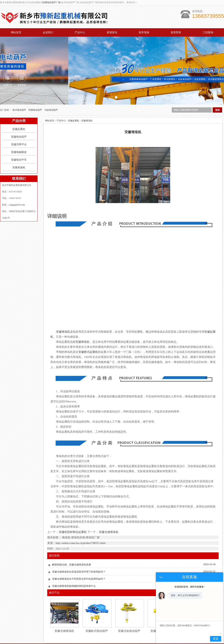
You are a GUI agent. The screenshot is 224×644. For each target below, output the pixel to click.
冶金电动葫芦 (51, 91)
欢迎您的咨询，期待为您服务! (189, 587)
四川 (138, 642)
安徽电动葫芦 (19, 118)
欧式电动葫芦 (20, 91)
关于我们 (53, 631)
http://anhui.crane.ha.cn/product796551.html (81, 525)
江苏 (133, 642)
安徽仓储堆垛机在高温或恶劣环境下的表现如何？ (79, 553)
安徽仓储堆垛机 (109, 513)
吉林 (101, 642)
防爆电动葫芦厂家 (52, 2)
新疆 (118, 642)
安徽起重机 (19, 111)
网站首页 (16, 32)
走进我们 (48, 32)
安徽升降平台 (19, 126)
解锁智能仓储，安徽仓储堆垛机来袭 (71, 546)
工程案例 (208, 32)
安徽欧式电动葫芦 (97, 612)
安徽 (123, 642)
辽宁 (113, 642)
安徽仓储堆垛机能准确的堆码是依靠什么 (74, 567)
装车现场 (144, 32)
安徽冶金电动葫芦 (129, 612)
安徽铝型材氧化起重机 (73, 513)
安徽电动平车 (19, 141)
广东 (128, 642)
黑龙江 (107, 642)
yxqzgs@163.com (17, 186)
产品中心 (80, 32)
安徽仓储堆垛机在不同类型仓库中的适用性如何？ (79, 560)
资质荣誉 (176, 32)
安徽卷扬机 (19, 149)
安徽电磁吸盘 (19, 134)
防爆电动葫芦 (36, 91)
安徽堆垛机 (87, 102)
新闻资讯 (112, 32)
